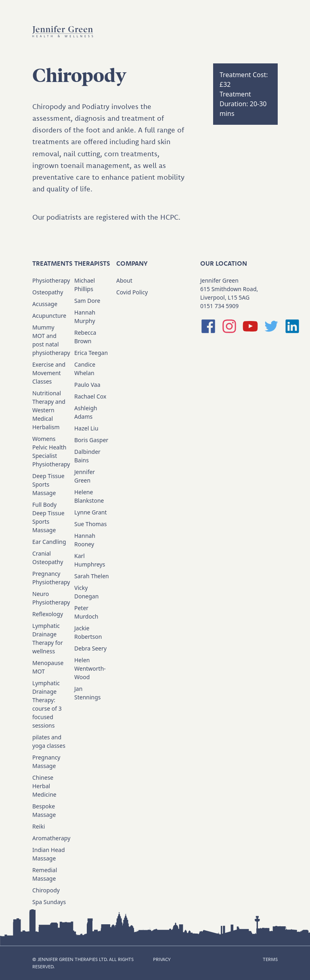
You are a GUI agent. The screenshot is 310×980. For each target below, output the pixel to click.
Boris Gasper (91, 440)
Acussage (45, 304)
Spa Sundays (49, 902)
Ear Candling (49, 542)
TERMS (270, 959)
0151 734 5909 (219, 306)
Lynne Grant (91, 512)
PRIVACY (162, 959)
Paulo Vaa (87, 385)
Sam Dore (87, 301)
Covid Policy (132, 292)
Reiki (39, 826)
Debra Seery (90, 648)
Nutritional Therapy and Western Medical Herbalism (49, 410)
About (124, 280)
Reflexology (48, 614)
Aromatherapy (51, 838)
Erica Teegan (91, 353)
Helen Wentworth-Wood (90, 668)
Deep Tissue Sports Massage (48, 484)
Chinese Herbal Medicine (44, 786)
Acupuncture (49, 316)
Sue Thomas (90, 524)
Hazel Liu (86, 428)
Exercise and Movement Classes (49, 373)
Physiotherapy (51, 280)
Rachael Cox (90, 396)
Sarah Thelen (92, 576)
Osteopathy (48, 292)
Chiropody (46, 890)
